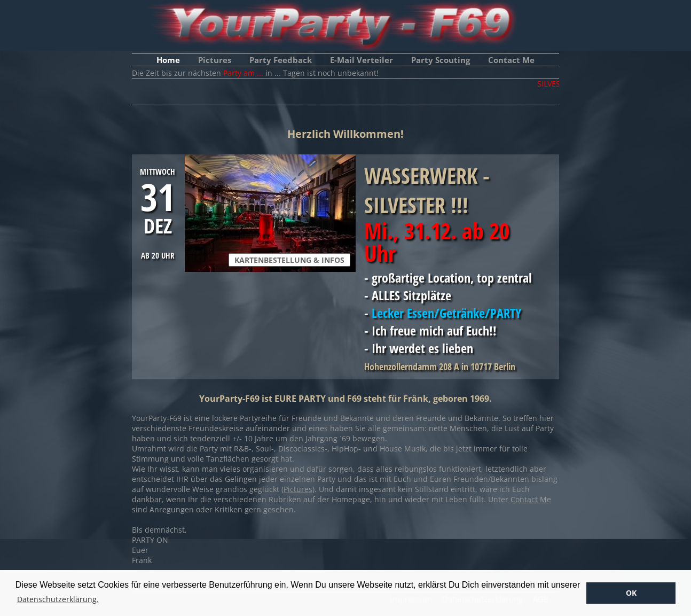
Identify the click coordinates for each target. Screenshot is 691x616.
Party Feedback (281, 60)
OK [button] (631, 593)
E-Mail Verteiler (362, 60)
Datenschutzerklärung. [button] (58, 599)
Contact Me (511, 60)
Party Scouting (441, 60)
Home (168, 60)
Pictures (215, 60)
